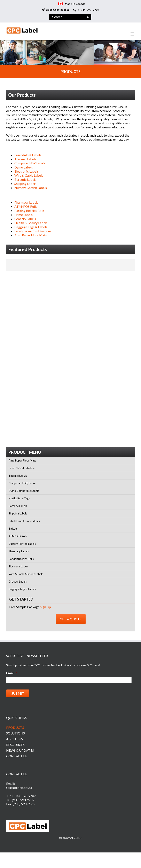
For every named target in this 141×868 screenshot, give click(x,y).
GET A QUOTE (71, 619)
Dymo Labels (24, 167)
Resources (15, 745)
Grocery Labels (25, 219)
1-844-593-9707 (89, 10)
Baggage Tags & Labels (31, 227)
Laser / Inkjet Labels (20, 468)
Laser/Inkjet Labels (28, 155)
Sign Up (45, 607)
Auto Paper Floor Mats (31, 235)
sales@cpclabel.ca (58, 10)
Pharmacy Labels (26, 202)
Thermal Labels (25, 159)
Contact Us (17, 756)
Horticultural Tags (19, 498)
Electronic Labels (26, 171)
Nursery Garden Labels (31, 188)
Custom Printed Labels (22, 544)
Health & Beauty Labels (31, 223)
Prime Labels (23, 215)
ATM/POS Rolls (26, 206)
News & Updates (20, 750)
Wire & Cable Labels (29, 175)
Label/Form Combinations (33, 231)
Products (15, 727)
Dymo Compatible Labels (24, 491)
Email (12, 673)
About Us (14, 739)
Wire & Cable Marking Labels (26, 574)
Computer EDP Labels (30, 163)
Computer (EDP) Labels (23, 483)
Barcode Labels (25, 179)
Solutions (15, 733)
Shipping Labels (25, 184)
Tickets (13, 529)
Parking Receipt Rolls (29, 211)
